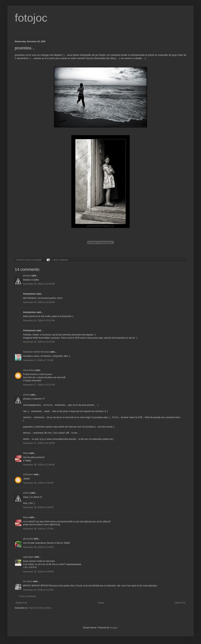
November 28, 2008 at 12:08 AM (39, 465)
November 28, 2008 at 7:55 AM (38, 483)
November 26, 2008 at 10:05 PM (39, 284)
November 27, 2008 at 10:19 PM (39, 443)
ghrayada (28, 539)
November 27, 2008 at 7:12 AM (38, 360)
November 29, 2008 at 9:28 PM (38, 572)
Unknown (28, 474)
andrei (26, 395)
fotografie (64, 260)
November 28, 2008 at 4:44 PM (38, 507)
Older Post (180, 603)
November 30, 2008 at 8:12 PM (38, 590)
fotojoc (31, 18)
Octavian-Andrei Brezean (36, 352)
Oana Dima (29, 370)
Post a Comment (28, 596)
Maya (26, 453)
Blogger (114, 628)
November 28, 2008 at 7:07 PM (38, 529)
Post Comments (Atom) (40, 608)
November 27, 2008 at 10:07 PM (39, 385)
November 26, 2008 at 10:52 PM (39, 342)
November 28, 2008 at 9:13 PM (38, 547)
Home (101, 603)
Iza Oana (28, 581)
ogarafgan (28, 557)
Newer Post (21, 603)
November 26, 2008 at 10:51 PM (39, 321)
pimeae (27, 276)
